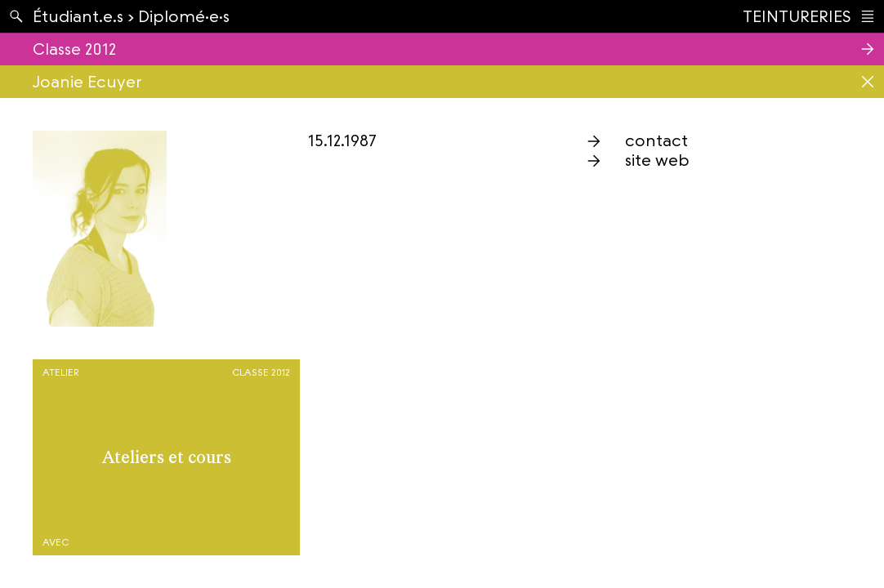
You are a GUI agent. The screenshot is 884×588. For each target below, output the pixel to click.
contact (656, 140)
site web (657, 160)
